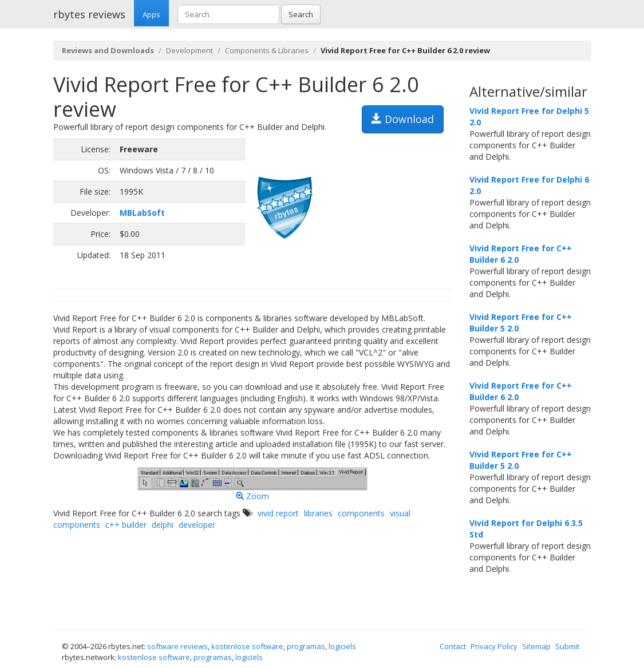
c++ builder (126, 525)
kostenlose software (247, 646)
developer (197, 525)
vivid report (278, 513)
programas (306, 646)
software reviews (177, 646)
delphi (163, 525)
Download (403, 119)
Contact (453, 646)
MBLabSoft (142, 213)
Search (301, 14)
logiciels (342, 646)
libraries (318, 513)
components (361, 513)
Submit (567, 646)
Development (189, 50)
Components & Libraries (267, 50)
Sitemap (536, 646)
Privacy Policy (494, 646)
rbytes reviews (89, 14)
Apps (151, 14)
